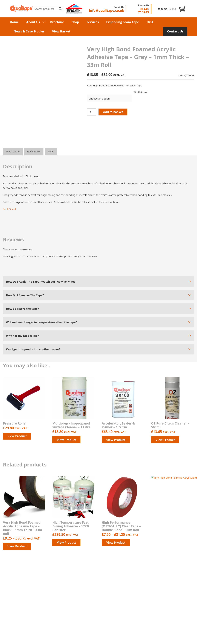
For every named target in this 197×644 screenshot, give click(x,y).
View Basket (61, 31)
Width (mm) (141, 92)
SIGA (150, 22)
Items (167, 9)
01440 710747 (179, 590)
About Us (33, 22)
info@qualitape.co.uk (181, 598)
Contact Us (175, 31)
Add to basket (113, 112)
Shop (75, 22)
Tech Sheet (10, 209)
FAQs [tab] (51, 151)
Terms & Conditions (119, 608)
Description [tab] (13, 151)
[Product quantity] (92, 112)
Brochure (57, 22)
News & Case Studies (29, 31)
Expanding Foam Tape (123, 22)
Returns (112, 622)
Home (14, 22)
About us (113, 598)
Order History (116, 619)
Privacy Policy (115, 605)
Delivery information (120, 601)
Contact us (114, 612)
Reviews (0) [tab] (34, 151)
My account (114, 615)
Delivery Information (80, 638)
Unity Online (187, 638)
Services (93, 22)
